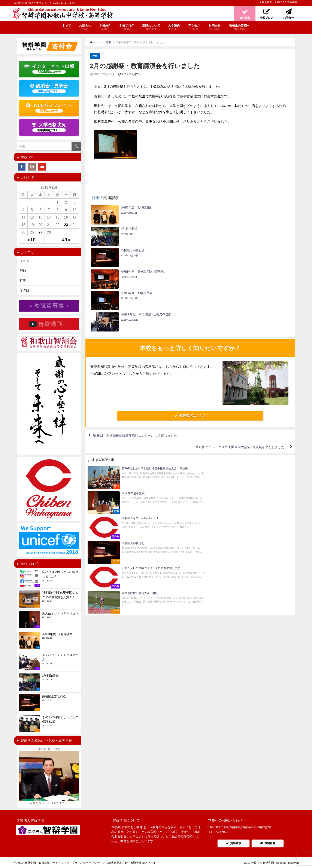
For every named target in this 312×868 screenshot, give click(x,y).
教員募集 (267, 2)
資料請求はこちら (190, 352)
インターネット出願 (49, 69)
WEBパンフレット (49, 108)
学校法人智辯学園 (287, 2)
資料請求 (233, 843)
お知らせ (85, 27)
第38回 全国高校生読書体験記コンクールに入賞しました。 (140, 372)
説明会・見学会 (49, 88)
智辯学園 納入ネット (143, 863)
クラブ (24, 261)
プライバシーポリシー (86, 863)
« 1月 (32, 240)
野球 (23, 271)
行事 (95, 56)
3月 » (66, 240)
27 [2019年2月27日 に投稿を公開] (40, 232)
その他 (24, 290)
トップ (67, 27)
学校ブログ (127, 27)
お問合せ (215, 27)
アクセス (194, 27)
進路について (151, 27)
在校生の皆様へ (239, 27)
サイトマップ (61, 863)
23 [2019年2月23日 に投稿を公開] (66, 225)
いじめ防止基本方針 (115, 863)
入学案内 (174, 27)
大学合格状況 (49, 127)
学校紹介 (105, 27)
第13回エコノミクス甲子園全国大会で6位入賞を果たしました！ (238, 384)
